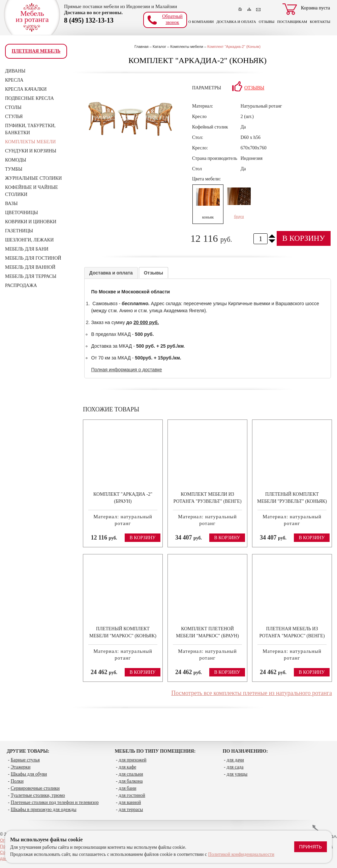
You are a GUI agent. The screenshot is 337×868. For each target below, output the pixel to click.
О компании (201, 22)
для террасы (131, 809)
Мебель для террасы (31, 276)
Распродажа (21, 285)
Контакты (320, 22)
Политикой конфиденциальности (241, 854)
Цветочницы (22, 213)
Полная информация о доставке (126, 370)
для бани (127, 788)
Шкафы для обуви (29, 774)
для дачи (235, 760)
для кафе (127, 767)
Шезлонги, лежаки (29, 240)
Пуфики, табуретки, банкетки (30, 129)
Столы (13, 107)
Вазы (11, 204)
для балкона (131, 781)
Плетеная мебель (36, 51)
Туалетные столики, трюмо (38, 795)
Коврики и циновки (31, 222)
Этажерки (21, 767)
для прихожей (132, 760)
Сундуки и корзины (31, 151)
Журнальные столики (33, 178)
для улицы (237, 774)
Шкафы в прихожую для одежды (44, 809)
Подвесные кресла (29, 98)
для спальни (131, 774)
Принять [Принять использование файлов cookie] (311, 847)
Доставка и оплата (236, 22)
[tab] (111, 273)
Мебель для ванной (30, 267)
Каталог (159, 47)
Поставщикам (292, 22)
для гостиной (132, 795)
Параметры (207, 88)
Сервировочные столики (35, 788)
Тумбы (14, 169)
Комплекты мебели (30, 142)
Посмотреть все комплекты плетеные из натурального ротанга (252, 693)
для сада (235, 767)
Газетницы (19, 231)
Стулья (14, 117)
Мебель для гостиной (33, 258)
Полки (17, 781)
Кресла (14, 80)
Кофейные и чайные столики (32, 191)
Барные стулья (25, 760)
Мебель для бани (27, 249)
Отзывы (267, 22)
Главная (142, 47)
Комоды (16, 160)
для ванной (130, 802)
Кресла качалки (26, 89)
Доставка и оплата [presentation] (111, 273)
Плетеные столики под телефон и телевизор (55, 802)
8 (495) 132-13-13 (89, 20)
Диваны (15, 71)
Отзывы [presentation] (154, 273)
